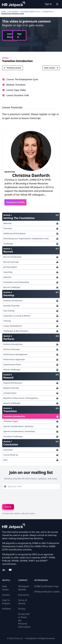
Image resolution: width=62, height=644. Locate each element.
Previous (12, 68)
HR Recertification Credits (47, 592)
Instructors (24, 595)
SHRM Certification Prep (46, 586)
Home (3, 12)
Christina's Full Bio (15, 202)
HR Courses (13, 12)
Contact (6, 595)
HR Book (6, 609)
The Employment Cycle (30, 12)
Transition (48, 12)
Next (51, 68)
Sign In (48, 4)
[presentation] (23, 497)
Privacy (22, 609)
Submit (8, 507)
